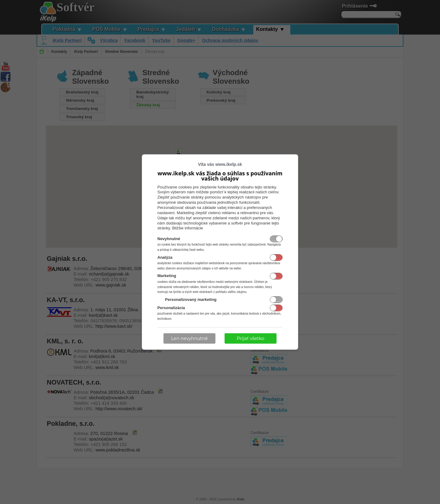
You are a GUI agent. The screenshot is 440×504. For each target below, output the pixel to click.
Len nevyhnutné (189, 338)
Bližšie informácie (187, 228)
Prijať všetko (251, 338)
